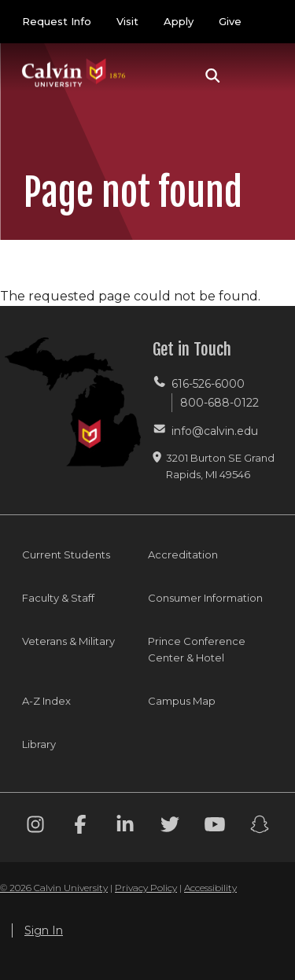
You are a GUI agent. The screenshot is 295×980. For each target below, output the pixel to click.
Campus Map (182, 701)
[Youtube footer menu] (215, 827)
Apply (179, 21)
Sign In (44, 930)
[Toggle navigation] (255, 76)
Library (39, 744)
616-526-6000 (208, 384)
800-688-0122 (219, 403)
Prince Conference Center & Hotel (197, 649)
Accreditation (183, 554)
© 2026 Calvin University (54, 888)
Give (230, 21)
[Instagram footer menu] (35, 827)
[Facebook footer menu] (80, 827)
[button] (213, 76)
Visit (127, 21)
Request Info (57, 21)
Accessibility (210, 888)
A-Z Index (46, 701)
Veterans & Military (68, 641)
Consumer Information (205, 598)
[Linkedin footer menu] (125, 827)
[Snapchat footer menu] (260, 827)
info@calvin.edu (215, 431)
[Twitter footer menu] (170, 827)
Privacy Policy (146, 888)
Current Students (66, 554)
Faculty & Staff (58, 598)
